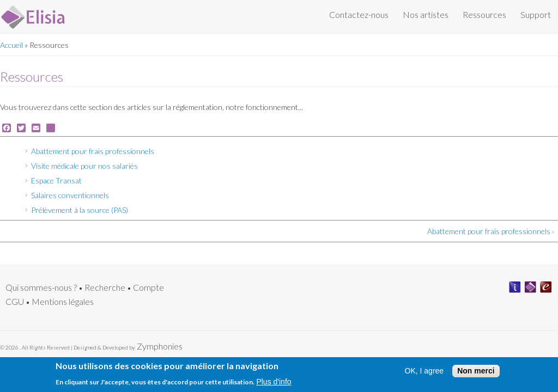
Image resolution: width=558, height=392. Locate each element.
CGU (15, 301)
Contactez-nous (359, 14)
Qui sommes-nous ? (41, 287)
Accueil (11, 45)
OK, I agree (424, 373)
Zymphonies (159, 346)
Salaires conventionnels (70, 195)
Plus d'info (274, 384)
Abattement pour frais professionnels (93, 151)
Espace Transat (56, 180)
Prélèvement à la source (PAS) (80, 210)
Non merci (476, 373)
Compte (148, 287)
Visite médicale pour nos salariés (84, 166)
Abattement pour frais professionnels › (491, 231)
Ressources (484, 14)
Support (536, 14)
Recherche (105, 287)
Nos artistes (426, 14)
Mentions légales (63, 301)
